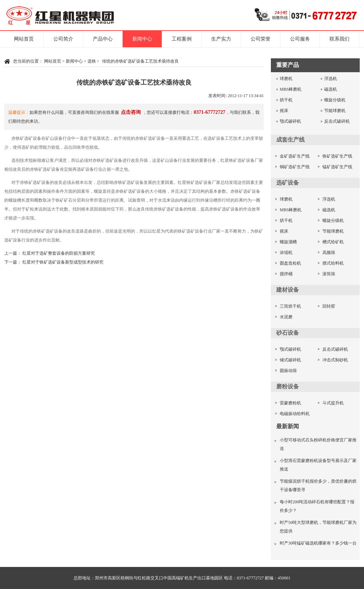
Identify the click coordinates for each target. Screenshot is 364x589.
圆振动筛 (288, 371)
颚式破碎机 (290, 121)
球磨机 (286, 79)
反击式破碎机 (337, 121)
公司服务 (300, 39)
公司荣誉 (261, 39)
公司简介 (63, 39)
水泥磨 (286, 317)
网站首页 (24, 39)
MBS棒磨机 (291, 89)
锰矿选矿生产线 (337, 167)
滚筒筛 (329, 274)
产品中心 (103, 39)
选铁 (92, 61)
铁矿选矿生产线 (337, 156)
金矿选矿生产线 (295, 156)
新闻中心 (142, 39)
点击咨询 (131, 112)
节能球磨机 (335, 111)
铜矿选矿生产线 (295, 167)
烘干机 (286, 100)
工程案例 (182, 39)
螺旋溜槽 (288, 242)
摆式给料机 (333, 263)
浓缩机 (286, 253)
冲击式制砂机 (335, 360)
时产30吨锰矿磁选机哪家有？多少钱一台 (318, 543)
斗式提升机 (333, 403)
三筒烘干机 (290, 306)
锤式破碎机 (290, 360)
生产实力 (221, 39)
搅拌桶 (286, 274)
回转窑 (329, 306)
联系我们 (339, 39)
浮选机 (331, 79)
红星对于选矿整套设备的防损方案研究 (59, 253)
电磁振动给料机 (295, 414)
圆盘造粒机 (290, 263)
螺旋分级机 (335, 100)
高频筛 (329, 253)
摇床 (284, 111)
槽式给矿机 (333, 242)
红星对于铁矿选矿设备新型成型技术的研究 (63, 262)
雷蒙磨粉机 (290, 403)
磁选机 (331, 89)
